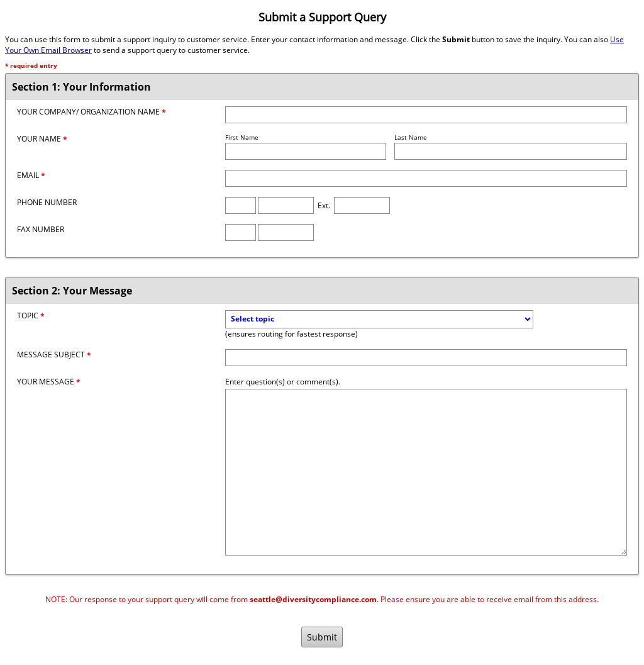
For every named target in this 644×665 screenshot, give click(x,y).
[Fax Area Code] (241, 232)
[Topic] (379, 319)
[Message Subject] (426, 358)
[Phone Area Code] (241, 205)
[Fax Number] (286, 232)
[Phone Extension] (362, 205)
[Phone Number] (286, 205)
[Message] (426, 472)
